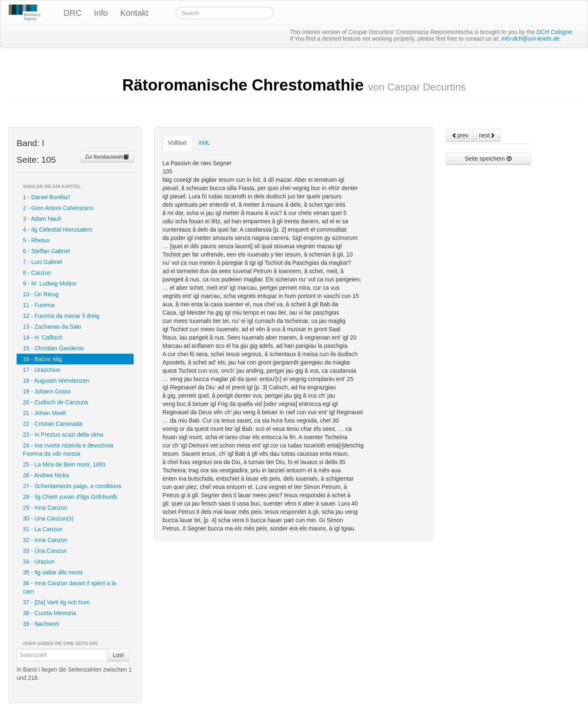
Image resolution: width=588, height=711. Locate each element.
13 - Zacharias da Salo (52, 327)
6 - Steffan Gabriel (46, 251)
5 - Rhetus (36, 240)
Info (101, 13)
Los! (118, 655)
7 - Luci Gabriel (43, 262)
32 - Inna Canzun (45, 540)
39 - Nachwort (41, 624)
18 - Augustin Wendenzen (56, 381)
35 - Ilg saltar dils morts (53, 572)
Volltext (177, 143)
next (487, 135)
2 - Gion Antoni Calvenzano (58, 208)
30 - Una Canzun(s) (48, 518)
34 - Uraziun (39, 562)
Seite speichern (488, 159)
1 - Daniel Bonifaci (46, 197)
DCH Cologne (554, 32)
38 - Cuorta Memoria (49, 613)
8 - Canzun (37, 273)
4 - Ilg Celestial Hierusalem (57, 230)
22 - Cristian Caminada (52, 424)
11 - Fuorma (39, 305)
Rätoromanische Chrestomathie (294, 85)
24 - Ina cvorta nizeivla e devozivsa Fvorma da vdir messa (68, 450)
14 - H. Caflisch (43, 337)
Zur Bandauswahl (107, 157)
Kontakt (134, 13)
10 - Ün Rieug (41, 294)
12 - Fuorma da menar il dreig (61, 316)
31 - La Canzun (43, 529)
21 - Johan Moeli (44, 413)
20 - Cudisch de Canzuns (55, 402)
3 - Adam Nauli (42, 219)
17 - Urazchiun (42, 370)
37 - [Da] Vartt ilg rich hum (56, 602)
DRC (72, 13)
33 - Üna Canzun (45, 551)
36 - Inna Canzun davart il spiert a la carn (70, 587)
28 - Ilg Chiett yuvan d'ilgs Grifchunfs (70, 497)
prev (460, 135)
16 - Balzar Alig (42, 359)
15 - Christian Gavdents (53, 348)
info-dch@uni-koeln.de (530, 39)
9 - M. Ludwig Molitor (50, 283)
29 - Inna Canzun (45, 508)
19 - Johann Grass (47, 391)
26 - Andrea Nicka (46, 475)
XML (204, 143)
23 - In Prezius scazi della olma (63, 435)
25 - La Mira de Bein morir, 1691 (64, 464)
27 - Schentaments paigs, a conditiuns (72, 486)
